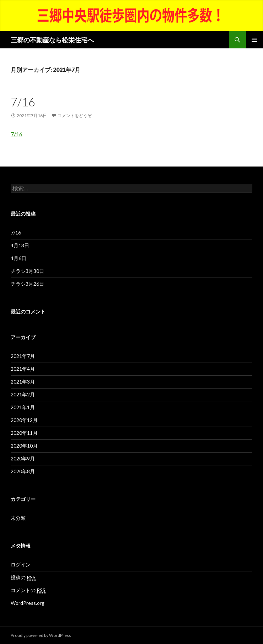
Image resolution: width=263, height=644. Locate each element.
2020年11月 (24, 433)
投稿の (23, 577)
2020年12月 (24, 420)
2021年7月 (23, 356)
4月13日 (20, 245)
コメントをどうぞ (75, 115)
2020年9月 (23, 458)
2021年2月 (23, 394)
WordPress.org (28, 603)
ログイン (21, 564)
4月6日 (18, 258)
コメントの (28, 590)
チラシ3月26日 (27, 284)
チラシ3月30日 (27, 271)
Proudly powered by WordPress (41, 635)
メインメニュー (254, 40)
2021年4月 (23, 369)
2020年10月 (24, 446)
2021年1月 (23, 407)
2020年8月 (23, 471)
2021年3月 (23, 382)
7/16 (23, 102)
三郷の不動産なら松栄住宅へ (52, 40)
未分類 (18, 518)
